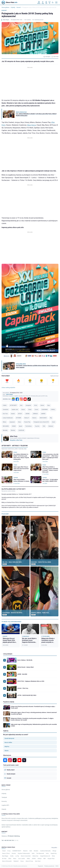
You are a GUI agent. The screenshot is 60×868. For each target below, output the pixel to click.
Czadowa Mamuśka (45, 851)
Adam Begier (6, 20)
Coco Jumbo (22, 859)
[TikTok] (29, 399)
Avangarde (28, 405)
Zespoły (4, 809)
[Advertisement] (30, 83)
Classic (23, 410)
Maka (28, 859)
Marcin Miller (8, 742)
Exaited (13, 414)
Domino (14, 853)
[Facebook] (17, 399)
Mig (51, 418)
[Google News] (13, 399)
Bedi (31, 851)
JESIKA (34, 859)
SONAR (14, 426)
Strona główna (5, 7)
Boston (42, 405)
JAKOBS (27, 414)
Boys (49, 405)
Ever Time (5, 414)
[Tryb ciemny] (53, 2)
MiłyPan (7, 747)
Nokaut (40, 859)
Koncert (19, 7)
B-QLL (36, 405)
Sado (33, 853)
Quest (54, 422)
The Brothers (29, 426)
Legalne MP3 (5, 805)
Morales (36, 851)
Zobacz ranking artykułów (8, 388)
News (20, 422)
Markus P (27, 418)
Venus (22, 861)
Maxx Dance (32, 125)
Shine (53, 856)
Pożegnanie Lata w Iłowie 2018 (41, 422)
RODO (57, 866)
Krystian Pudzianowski (24, 853)
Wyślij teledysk (10, 774)
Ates (21, 405)
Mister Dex (35, 856)
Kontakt (8, 778)
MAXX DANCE (43, 418)
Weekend (51, 426)
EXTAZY (20, 414)
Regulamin (41, 866)
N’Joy (9, 851)
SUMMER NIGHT (17, 851)
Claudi (30, 410)
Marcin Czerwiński (26, 856)
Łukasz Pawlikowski (8, 418)
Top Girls (37, 426)
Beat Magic (5, 856)
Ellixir (10, 859)
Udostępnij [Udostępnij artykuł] (47, 57)
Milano (5, 422)
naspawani (12, 422)
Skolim (7, 751)
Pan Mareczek (40, 853)
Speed (20, 426)
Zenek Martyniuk (9, 738)
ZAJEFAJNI (21, 430)
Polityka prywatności (49, 866)
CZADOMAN (45, 410)
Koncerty (4, 801)
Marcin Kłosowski (7, 861)
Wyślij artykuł (9, 770)
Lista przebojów (8, 654)
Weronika (5, 430)
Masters (34, 418)
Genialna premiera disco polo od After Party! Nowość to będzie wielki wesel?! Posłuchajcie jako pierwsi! (29, 498)
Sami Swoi (38, 861)
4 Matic (5, 405)
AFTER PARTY (13, 405)
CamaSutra (6, 410)
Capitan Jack (15, 410)
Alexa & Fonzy (29, 861)
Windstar (13, 430)
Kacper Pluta (51, 859)
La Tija (17, 856)
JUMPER (43, 414)
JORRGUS (35, 414)
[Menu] (56, 2)
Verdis (12, 856)
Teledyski (4, 797)
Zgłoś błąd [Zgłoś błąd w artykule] (55, 57)
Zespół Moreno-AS (45, 856)
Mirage (54, 851)
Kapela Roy (54, 853)
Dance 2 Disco (6, 853)
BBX (45, 859)
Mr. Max (4, 859)
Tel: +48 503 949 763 (10, 840)
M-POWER (19, 418)
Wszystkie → (55, 848)
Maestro (25, 851)
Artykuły (13, 7)
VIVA (44, 426)
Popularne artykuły (9, 702)
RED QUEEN (6, 426)
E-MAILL (53, 410)
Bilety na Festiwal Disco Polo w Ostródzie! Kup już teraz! (18, 502)
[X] (24, 760)
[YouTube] (25, 399)
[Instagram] (21, 399)
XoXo (47, 853)
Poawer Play (27, 422)
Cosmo (36, 410)
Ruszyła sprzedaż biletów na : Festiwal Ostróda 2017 (17, 494)
